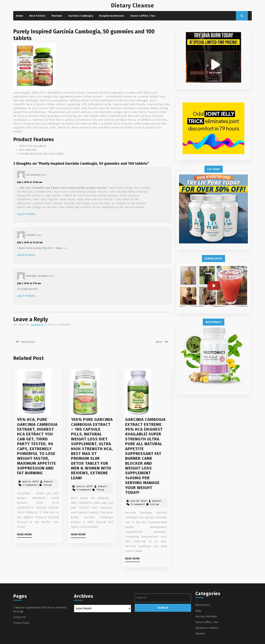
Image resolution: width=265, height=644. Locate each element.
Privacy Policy (21, 623)
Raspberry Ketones (112, 16)
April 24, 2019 (30, 482)
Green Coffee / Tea (143, 16)
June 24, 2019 (84, 486)
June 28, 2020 (138, 501)
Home (20, 16)
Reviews (57, 16)
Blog (198, 611)
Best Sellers (37, 16)
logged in (37, 325)
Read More (24, 535)
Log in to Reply (26, 214)
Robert (48, 482)
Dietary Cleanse (132, 6)
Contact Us (20, 617)
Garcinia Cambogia (81, 16)
